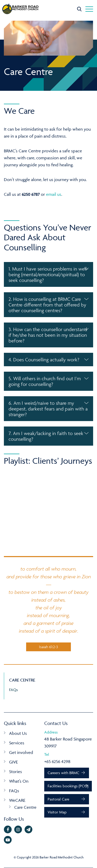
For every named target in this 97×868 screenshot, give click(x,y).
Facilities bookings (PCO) (68, 786)
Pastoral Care (58, 799)
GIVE (13, 762)
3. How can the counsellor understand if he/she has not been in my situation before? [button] (48, 335)
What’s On (19, 781)
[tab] (48, 274)
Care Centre (25, 807)
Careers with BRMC (64, 773)
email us (54, 194)
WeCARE (17, 800)
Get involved (21, 752)
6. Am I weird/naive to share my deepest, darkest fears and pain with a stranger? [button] (48, 409)
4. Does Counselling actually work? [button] (44, 360)
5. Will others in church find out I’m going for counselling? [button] (45, 381)
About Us (18, 733)
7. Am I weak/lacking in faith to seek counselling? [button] (46, 436)
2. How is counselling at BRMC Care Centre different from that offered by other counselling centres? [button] (47, 305)
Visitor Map (57, 812)
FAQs (13, 690)
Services (17, 743)
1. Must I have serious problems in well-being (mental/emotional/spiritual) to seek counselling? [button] (48, 274)
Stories (16, 772)
